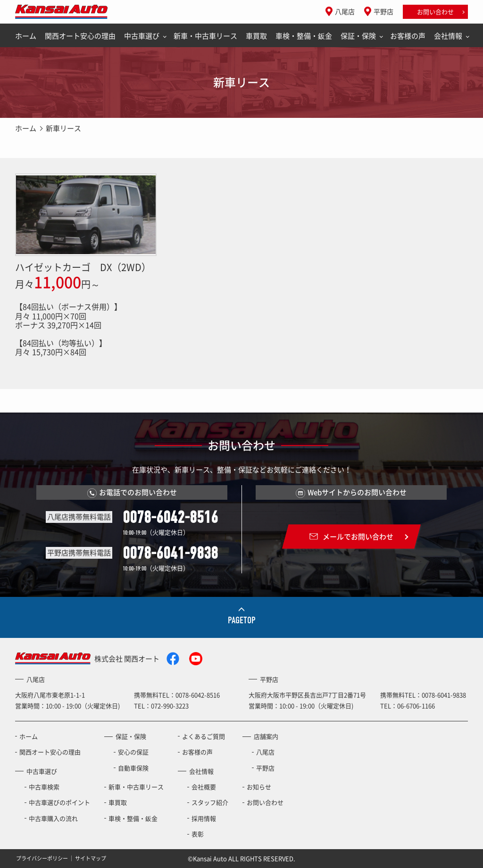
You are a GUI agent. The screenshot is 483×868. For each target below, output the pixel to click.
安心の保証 (133, 752)
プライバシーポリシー (42, 858)
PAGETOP (242, 620)
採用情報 (204, 818)
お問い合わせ (435, 12)
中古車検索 (44, 787)
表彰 (198, 834)
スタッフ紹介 (210, 802)
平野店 (383, 11)
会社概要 (204, 787)
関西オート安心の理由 (80, 36)
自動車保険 (133, 768)
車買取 (256, 36)
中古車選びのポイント (59, 802)
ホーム (26, 36)
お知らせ (259, 787)
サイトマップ (91, 858)
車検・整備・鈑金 (304, 36)
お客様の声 (408, 36)
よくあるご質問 (204, 736)
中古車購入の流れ (53, 818)
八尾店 (345, 11)
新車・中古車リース (205, 36)
